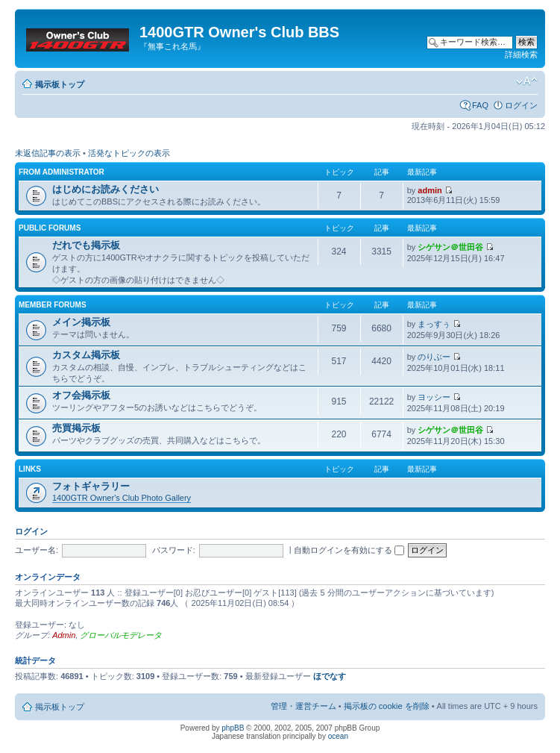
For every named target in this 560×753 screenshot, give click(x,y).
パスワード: (174, 550)
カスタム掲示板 (86, 355)
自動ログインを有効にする (349, 550)
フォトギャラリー (91, 486)
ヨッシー (434, 397)
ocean (338, 736)
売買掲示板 (76, 428)
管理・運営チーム (303, 706)
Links (30, 469)
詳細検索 (521, 54)
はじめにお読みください (106, 189)
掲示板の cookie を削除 (387, 706)
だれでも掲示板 (86, 245)
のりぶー (434, 357)
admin (430, 190)
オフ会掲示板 (81, 395)
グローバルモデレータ (121, 635)
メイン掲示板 (81, 322)
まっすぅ (434, 324)
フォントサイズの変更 (527, 81)
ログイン (521, 105)
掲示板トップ (60, 84)
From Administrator (62, 172)
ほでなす (330, 676)
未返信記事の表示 (48, 153)
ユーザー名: (37, 550)
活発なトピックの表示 (129, 153)
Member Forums (53, 305)
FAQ (480, 105)
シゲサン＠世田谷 (450, 247)
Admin (64, 635)
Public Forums (50, 228)
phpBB (233, 728)
